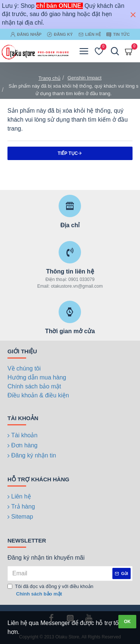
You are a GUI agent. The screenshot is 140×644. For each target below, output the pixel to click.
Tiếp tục (68, 153)
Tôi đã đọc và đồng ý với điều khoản (50, 590)
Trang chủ (49, 78)
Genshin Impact (85, 78)
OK (127, 622)
